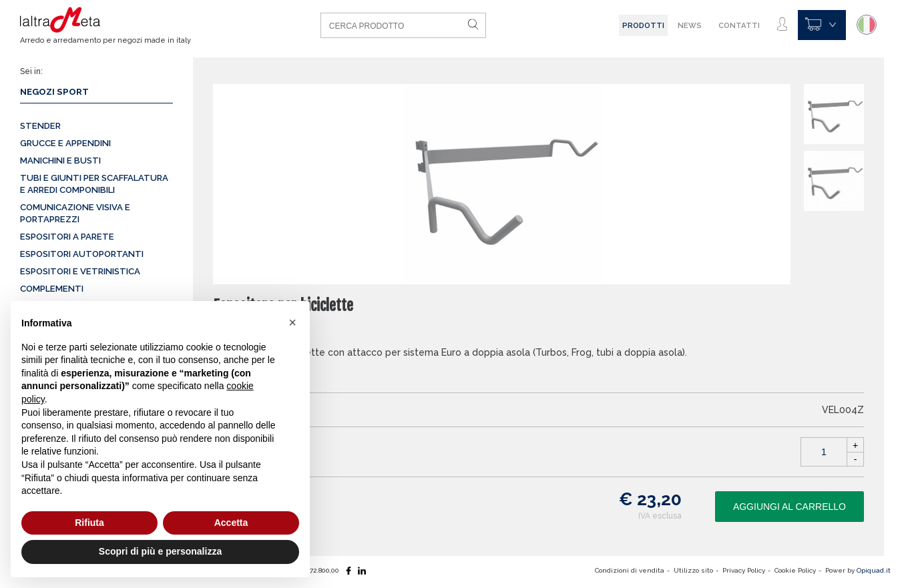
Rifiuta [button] (89, 523)
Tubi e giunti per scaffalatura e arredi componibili (94, 184)
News (690, 25)
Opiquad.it (874, 570)
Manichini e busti (60, 161)
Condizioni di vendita (630, 570)
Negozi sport (54, 92)
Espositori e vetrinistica (80, 271)
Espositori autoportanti (82, 254)
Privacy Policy (744, 570)
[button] (292, 322)
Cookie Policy (795, 570)
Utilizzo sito (693, 570)
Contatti (739, 25)
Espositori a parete (67, 237)
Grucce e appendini (65, 143)
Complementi (52, 289)
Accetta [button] (231, 523)
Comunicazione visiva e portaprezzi (75, 213)
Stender (40, 126)
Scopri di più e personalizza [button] (160, 551)
